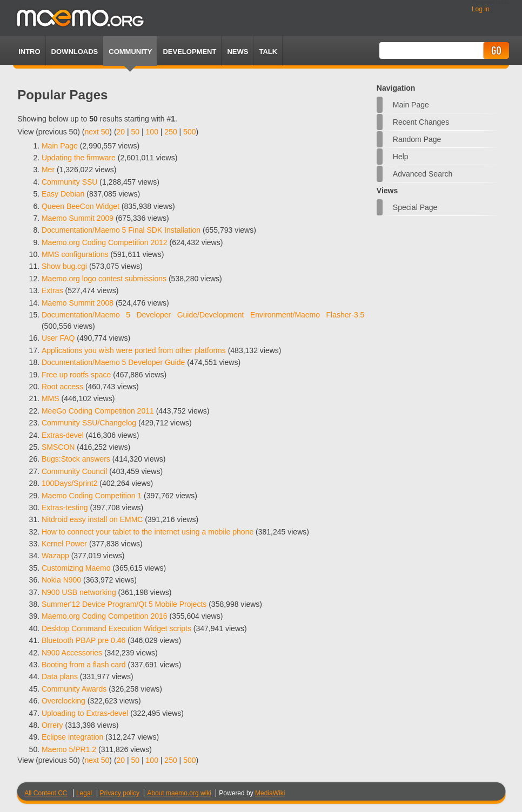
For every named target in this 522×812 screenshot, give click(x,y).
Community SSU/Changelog (89, 423)
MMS (51, 398)
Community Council (74, 471)
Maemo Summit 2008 (78, 303)
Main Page (411, 105)
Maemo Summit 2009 (78, 218)
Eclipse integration (72, 737)
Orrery (52, 725)
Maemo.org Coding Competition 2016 (105, 616)
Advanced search (423, 174)
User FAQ (58, 338)
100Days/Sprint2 (70, 483)
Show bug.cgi (64, 266)
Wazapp (55, 556)
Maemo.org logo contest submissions (104, 279)
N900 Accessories (72, 653)
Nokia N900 (61, 580)
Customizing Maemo (76, 568)
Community (130, 52)
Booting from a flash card (84, 665)
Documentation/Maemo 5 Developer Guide (113, 362)
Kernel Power (64, 544)
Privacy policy (120, 793)
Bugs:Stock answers (76, 459)
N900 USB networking (79, 592)
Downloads (75, 52)
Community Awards (74, 689)
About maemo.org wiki (179, 793)
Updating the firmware (79, 158)
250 (170, 132)
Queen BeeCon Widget (81, 206)
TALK (268, 52)
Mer (48, 170)
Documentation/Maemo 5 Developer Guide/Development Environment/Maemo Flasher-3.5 (203, 315)
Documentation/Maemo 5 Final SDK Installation (121, 230)
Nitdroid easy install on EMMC (92, 519)
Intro (29, 52)
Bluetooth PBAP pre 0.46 (83, 640)
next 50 (97, 132)
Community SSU (69, 182)
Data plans (60, 676)
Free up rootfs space (76, 375)
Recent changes (421, 122)
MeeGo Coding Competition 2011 (98, 411)
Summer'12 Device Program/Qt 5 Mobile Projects (124, 604)
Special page (415, 207)
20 (121, 132)
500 (189, 132)
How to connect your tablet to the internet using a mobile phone (148, 532)
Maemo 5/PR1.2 (69, 749)
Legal (84, 793)
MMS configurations (75, 254)
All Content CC (46, 793)
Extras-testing (65, 507)
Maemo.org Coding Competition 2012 (105, 242)
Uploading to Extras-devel (85, 713)
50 (136, 132)
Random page (417, 139)
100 (152, 132)
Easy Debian (63, 194)
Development (189, 52)
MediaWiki (270, 793)
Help (401, 157)
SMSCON (58, 447)
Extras (52, 290)
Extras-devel (63, 435)
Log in (481, 9)
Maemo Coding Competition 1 (92, 496)
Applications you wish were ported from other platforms (134, 350)
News (237, 52)
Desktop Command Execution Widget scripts (116, 628)
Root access (62, 387)
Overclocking (63, 701)
